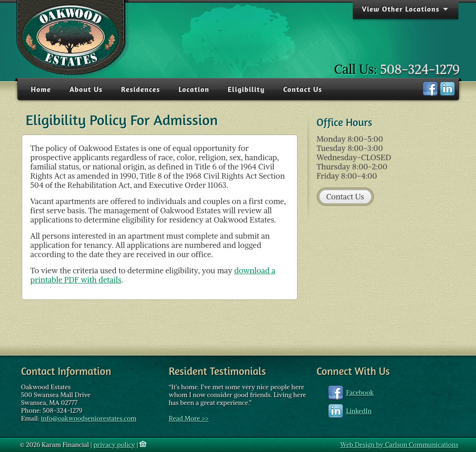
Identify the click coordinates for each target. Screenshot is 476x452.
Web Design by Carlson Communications (399, 445)
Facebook (360, 392)
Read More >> (189, 418)
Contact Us (302, 89)
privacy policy (114, 445)
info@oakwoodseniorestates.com (88, 418)
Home (41, 89)
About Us (86, 89)
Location (194, 89)
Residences (141, 89)
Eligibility (246, 89)
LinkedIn (359, 411)
